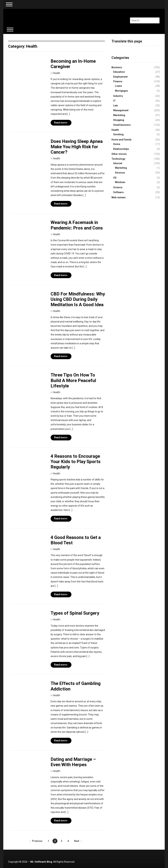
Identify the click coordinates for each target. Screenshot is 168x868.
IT (114, 101)
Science (118, 187)
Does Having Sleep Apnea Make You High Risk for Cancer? (77, 147)
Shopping (119, 120)
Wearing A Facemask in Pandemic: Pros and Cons (77, 225)
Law (115, 105)
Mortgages (121, 91)
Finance (118, 81)
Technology (118, 159)
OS (115, 178)
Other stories (119, 154)
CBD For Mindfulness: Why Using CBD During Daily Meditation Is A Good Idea (78, 299)
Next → (78, 841)
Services (120, 173)
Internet (118, 163)
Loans (119, 86)
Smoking (118, 134)
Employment (120, 77)
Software (118, 192)
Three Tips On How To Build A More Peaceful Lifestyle (73, 380)
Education (119, 72)
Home (117, 144)
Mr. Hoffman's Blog (41, 862)
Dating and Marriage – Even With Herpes (73, 762)
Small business (122, 125)
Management (121, 110)
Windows (120, 182)
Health (57, 73)
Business (117, 67)
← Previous (36, 841)
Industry (118, 96)
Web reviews (119, 197)
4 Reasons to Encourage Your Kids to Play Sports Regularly (76, 462)
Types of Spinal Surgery (75, 613)
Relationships (121, 149)
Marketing (119, 115)
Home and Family (121, 140)
